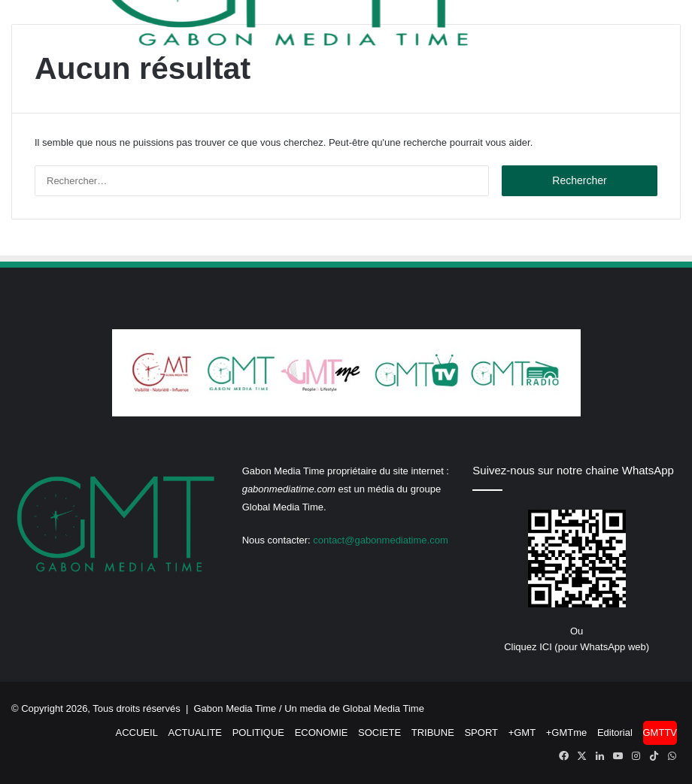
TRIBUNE (433, 733)
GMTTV (660, 733)
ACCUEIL (137, 733)
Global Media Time (384, 708)
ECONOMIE (322, 733)
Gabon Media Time (235, 708)
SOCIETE (379, 733)
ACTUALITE (196, 733)
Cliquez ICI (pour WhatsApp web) (577, 647)
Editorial (615, 733)
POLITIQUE (258, 733)
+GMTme (567, 733)
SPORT (481, 733)
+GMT (522, 733)
